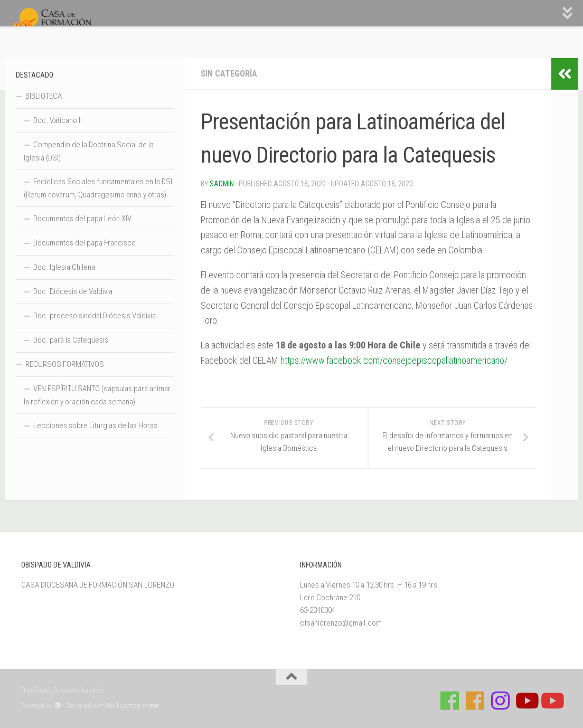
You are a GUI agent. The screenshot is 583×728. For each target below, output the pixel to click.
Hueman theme (138, 706)
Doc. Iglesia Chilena (64, 267)
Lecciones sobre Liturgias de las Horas (95, 426)
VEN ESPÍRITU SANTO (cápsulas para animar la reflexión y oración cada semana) (97, 395)
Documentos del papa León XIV (82, 219)
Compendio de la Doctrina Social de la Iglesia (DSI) (89, 151)
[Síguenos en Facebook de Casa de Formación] (450, 701)
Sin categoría (229, 74)
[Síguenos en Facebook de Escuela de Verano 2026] (475, 701)
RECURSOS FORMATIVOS (65, 364)
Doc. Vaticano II (58, 120)
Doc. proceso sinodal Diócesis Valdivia (95, 316)
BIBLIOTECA (44, 96)
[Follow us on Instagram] (501, 701)
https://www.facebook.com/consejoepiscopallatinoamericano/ (394, 360)
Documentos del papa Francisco (84, 243)
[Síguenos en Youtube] (526, 701)
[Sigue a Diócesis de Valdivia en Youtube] (551, 701)
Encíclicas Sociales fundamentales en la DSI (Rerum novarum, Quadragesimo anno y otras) (98, 188)
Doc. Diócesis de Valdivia (73, 291)
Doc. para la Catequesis (71, 340)
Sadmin (222, 184)
